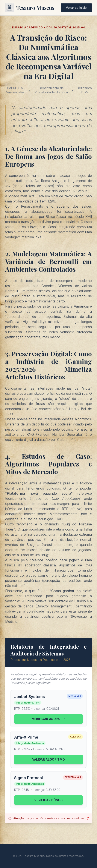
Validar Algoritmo (49, 759)
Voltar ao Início (76, 8)
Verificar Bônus (48, 800)
